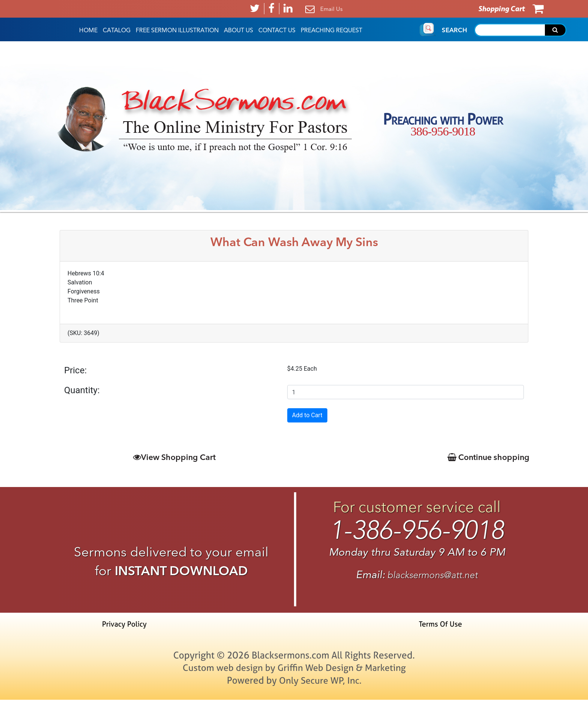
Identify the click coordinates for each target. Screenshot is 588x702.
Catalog (117, 30)
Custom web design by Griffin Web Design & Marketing (294, 670)
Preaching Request (331, 30)
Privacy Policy (126, 626)
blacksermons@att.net (433, 577)
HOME (88, 30)
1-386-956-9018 (417, 531)
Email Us (331, 9)
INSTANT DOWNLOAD (181, 571)
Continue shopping (487, 457)
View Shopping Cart (174, 457)
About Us (238, 30)
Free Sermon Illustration (177, 30)
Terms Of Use (440, 626)
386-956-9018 (443, 131)
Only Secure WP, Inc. (320, 682)
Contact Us (277, 30)
